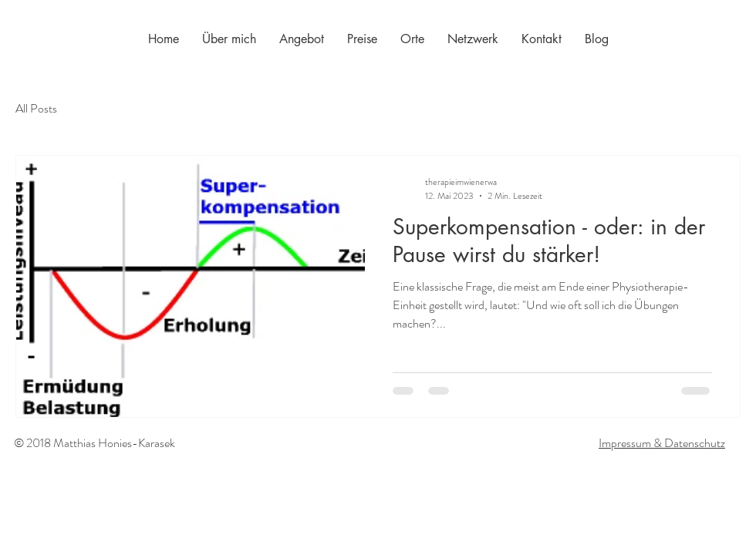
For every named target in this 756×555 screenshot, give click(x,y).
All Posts (36, 109)
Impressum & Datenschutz (662, 443)
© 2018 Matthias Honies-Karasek (94, 443)
